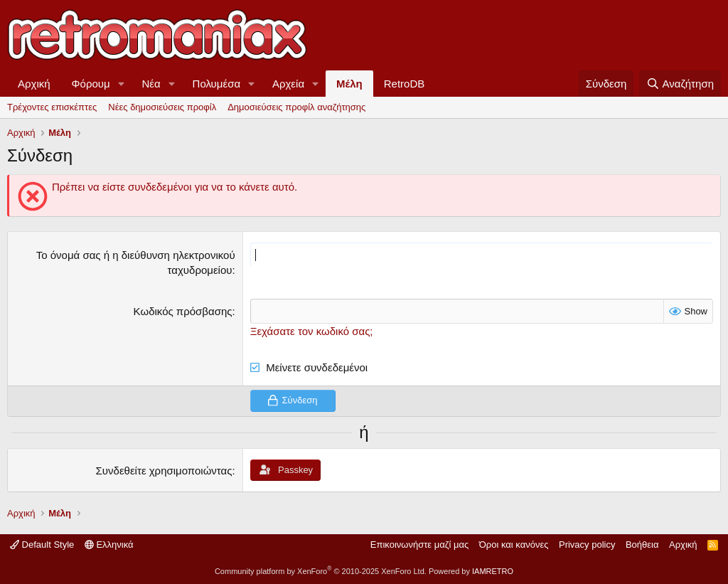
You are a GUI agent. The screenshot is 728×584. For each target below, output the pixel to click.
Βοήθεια (642, 545)
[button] (122, 84)
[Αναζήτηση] (680, 84)
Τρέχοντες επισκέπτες (52, 107)
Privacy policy (587, 545)
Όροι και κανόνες (514, 545)
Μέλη (349, 84)
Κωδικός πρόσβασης (183, 311)
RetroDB (405, 84)
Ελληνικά (109, 545)
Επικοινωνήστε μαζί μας (419, 545)
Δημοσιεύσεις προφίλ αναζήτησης (296, 107)
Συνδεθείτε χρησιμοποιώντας (164, 470)
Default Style (42, 545)
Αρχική (34, 84)
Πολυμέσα (217, 84)
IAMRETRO (493, 571)
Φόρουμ (91, 84)
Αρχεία (288, 84)
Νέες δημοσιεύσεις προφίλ (162, 107)
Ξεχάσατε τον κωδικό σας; (312, 331)
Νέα (151, 84)
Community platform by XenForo (321, 571)
